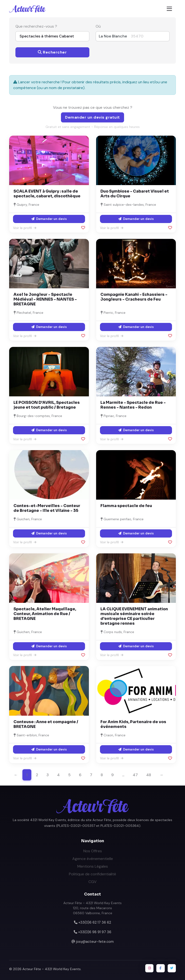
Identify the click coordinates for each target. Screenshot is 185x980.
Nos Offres (93, 851)
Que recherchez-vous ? (36, 26)
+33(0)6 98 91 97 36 (95, 932)
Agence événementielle (93, 859)
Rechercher (52, 52)
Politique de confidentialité (92, 874)
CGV (92, 882)
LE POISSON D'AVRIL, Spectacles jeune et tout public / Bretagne (47, 405)
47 (135, 775)
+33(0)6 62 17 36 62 (95, 922)
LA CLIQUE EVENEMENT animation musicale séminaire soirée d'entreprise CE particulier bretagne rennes (134, 616)
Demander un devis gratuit (92, 117)
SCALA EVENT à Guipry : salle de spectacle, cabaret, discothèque (47, 194)
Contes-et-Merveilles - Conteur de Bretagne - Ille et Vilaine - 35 (47, 508)
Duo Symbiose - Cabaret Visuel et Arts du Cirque (135, 194)
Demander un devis (49, 219)
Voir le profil (25, 228)
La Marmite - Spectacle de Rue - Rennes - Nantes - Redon (133, 405)
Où (98, 26)
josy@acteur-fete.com (95, 942)
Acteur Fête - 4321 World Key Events (52, 969)
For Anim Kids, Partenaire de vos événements (133, 724)
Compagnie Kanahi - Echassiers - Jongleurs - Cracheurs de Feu (134, 297)
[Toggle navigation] (169, 9)
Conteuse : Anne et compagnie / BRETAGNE (46, 724)
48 (149, 775)
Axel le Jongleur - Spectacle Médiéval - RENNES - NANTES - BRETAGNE (45, 299)
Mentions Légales (93, 866)
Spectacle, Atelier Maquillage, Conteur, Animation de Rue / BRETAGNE (45, 614)
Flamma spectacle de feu (126, 506)
